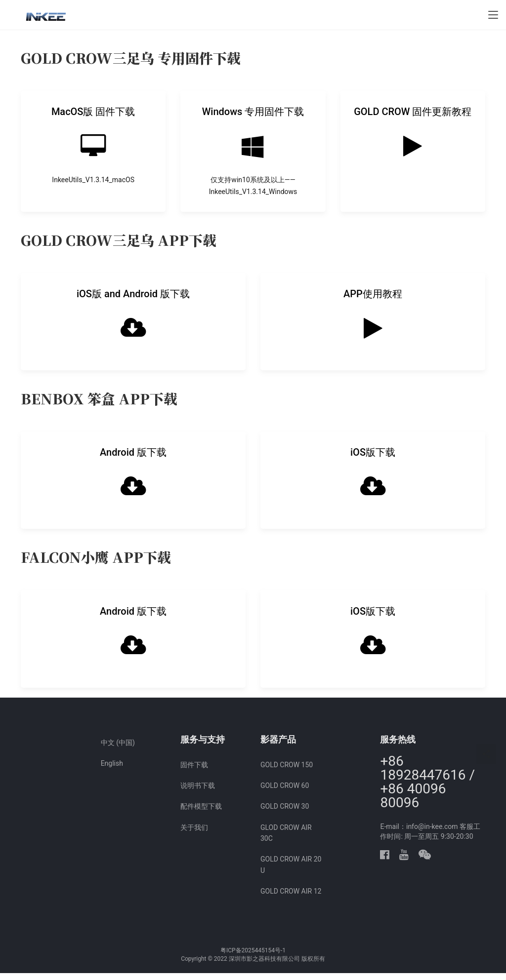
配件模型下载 (201, 814)
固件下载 (194, 772)
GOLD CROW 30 (285, 814)
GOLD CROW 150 (287, 772)
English (112, 770)
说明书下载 (198, 792)
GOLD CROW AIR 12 (291, 899)
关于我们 (194, 834)
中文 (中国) (118, 749)
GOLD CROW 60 (285, 792)
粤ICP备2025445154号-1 (253, 957)
